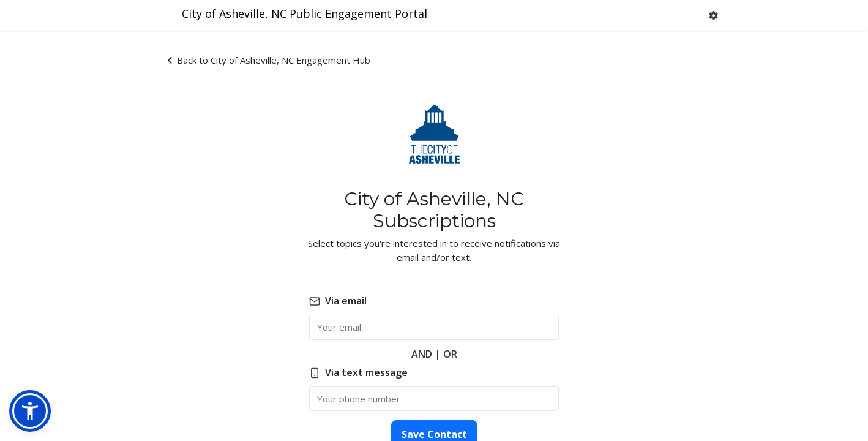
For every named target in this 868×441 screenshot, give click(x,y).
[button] (713, 16)
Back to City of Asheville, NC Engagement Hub (269, 60)
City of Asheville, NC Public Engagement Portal (305, 13)
